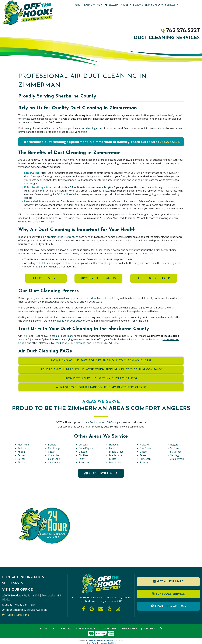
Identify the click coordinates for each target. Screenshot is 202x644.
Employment (130, 629)
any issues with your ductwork (69, 321)
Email (44, 629)
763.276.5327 (183, 31)
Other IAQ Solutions (154, 278)
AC (181, 115)
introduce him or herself (99, 298)
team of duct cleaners (64, 336)
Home (77, 5)
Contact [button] (171, 5)
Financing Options (168, 606)
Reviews (138, 5)
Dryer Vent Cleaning (98, 278)
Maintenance (86, 629)
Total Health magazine (52, 263)
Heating (66, 629)
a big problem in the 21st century (59, 237)
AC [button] (99, 5)
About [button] (125, 5)
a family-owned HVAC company (106, 422)
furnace (26, 119)
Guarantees (108, 629)
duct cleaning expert (92, 128)
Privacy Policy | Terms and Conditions (101, 643)
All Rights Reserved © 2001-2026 (112, 641)
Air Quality (112, 5)
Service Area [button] (153, 5)
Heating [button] (88, 5)
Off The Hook (65, 194)
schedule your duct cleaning (70, 343)
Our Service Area (101, 473)
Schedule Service (45, 278)
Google (50, 222)
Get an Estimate (168, 581)
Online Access (94, 640)
